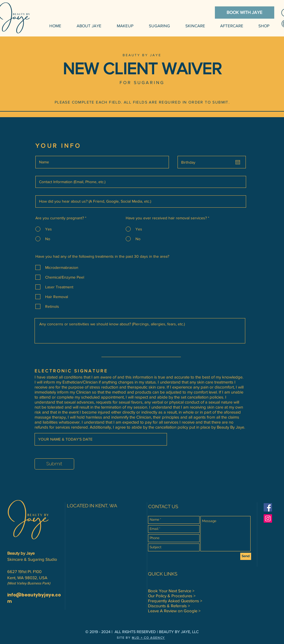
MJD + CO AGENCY (148, 638)
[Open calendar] (238, 162)
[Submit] (54, 464)
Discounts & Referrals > (169, 606)
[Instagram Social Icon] (268, 518)
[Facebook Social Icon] (268, 507)
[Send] (246, 556)
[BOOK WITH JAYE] (245, 13)
